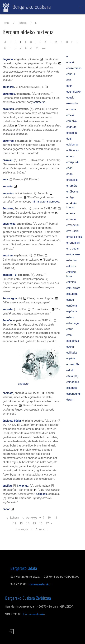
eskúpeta (72, 294)
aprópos (54, 202)
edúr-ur (71, 74)
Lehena (13, 518)
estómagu (72, 323)
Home (6, 23)
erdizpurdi (72, 162)
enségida (72, 133)
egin (69, 80)
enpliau (24, 486)
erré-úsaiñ (72, 231)
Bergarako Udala (24, 568)
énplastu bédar (12, 421)
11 (56, 517)
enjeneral (8, 87)
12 (15, 523)
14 (29, 523)
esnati (70, 300)
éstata (70, 317)
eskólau (71, 282)
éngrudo (8, 59)
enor (5, 179)
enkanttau (9, 94)
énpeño (7, 320)
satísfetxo (39, 102)
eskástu (71, 266)
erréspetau (73, 225)
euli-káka (72, 353)
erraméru (72, 186)
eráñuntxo (72, 150)
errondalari (73, 243)
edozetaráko (74, 68)
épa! (69, 139)
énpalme (8, 208)
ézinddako (73, 382)
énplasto (23, 384)
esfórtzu (71, 260)
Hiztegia (22, 23)
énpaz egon (10, 298)
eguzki (70, 98)
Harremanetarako (39, 584)
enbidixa (72, 121)
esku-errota (73, 288)
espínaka (72, 311)
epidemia (72, 145)
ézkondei (72, 388)
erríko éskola (74, 237)
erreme (71, 213)
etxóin (70, 347)
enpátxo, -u (10, 275)
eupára (71, 358)
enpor (6, 509)
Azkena (42, 529)
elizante (71, 109)
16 (42, 523)
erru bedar (73, 249)
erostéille (72, 180)
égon (69, 86)
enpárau (8, 255)
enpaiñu (8, 186)
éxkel (70, 370)
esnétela (72, 306)
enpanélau (9, 224)
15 (35, 523)
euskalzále (73, 364)
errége (70, 197)
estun (70, 329)
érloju (70, 174)
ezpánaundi (73, 394)
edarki (70, 62)
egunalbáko (74, 92)
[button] (40, 364)
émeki (70, 115)
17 (48, 523)
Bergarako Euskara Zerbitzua (28, 598)
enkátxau (8, 109)
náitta (35, 202)
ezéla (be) (72, 376)
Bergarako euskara (27, 7)
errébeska (72, 192)
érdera (70, 156)
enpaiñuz (8, 193)
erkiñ (69, 168)
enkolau (8, 160)
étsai (69, 335)
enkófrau (8, 141)
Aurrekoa (30, 518)
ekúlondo (72, 103)
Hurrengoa (24, 529)
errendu (71, 219)
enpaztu (8, 309)
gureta (44, 202)
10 (50, 517)
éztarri (70, 400)
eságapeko (73, 254)
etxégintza (73, 341)
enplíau (7, 486)
